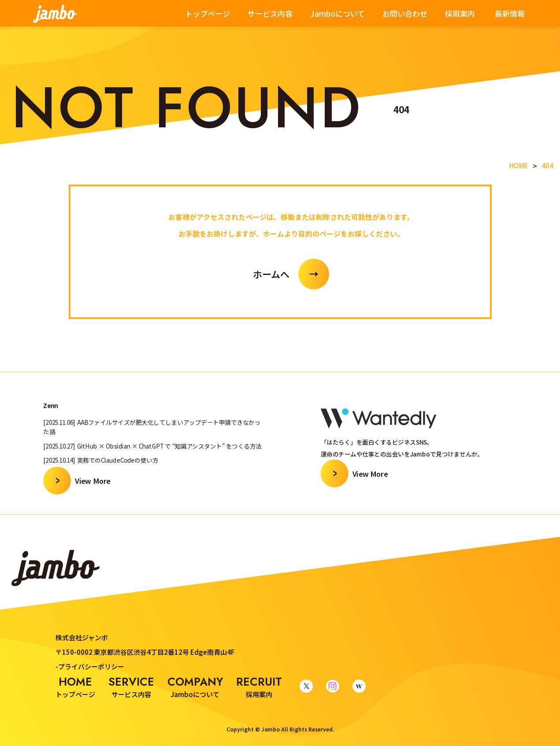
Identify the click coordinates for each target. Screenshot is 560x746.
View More (93, 480)
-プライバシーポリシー (90, 666)
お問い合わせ (405, 13)
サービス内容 (270, 13)
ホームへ (271, 274)
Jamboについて (337, 13)
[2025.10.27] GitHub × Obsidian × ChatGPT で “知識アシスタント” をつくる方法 (152, 446)
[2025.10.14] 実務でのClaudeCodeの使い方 (101, 460)
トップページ (208, 13)
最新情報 (510, 13)
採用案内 (460, 13)
